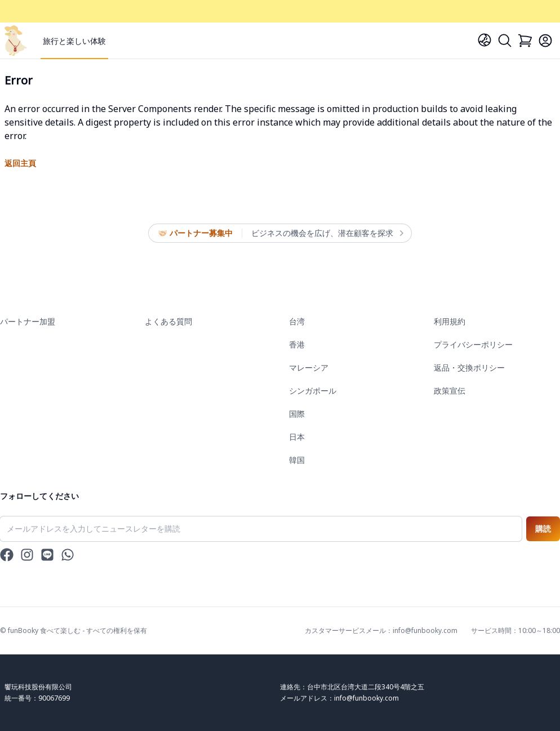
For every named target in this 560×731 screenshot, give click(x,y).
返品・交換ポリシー (469, 367)
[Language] (485, 40)
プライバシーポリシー (473, 344)
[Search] (505, 41)
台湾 (297, 321)
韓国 (297, 460)
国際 (297, 414)
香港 (297, 344)
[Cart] (525, 41)
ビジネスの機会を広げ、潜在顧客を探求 (327, 233)
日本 (297, 437)
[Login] (545, 41)
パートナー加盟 (28, 321)
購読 (543, 529)
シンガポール (313, 391)
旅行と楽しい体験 (74, 41)
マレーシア (309, 367)
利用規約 (450, 321)
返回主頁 (20, 163)
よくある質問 (168, 321)
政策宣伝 (450, 391)
